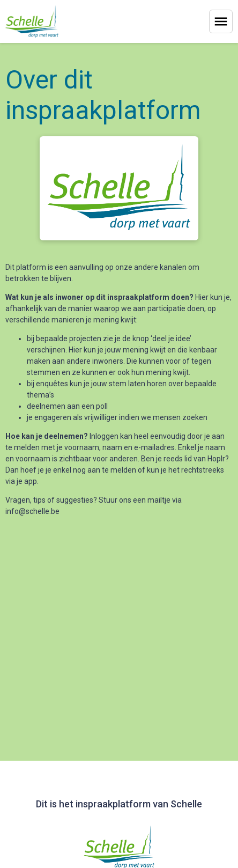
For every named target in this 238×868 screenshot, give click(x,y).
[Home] (32, 21)
